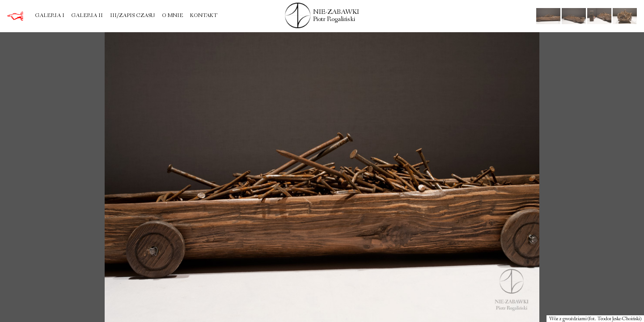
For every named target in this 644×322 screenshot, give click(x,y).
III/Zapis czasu (132, 16)
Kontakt (204, 16)
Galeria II (87, 16)
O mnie (172, 16)
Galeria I (50, 16)
